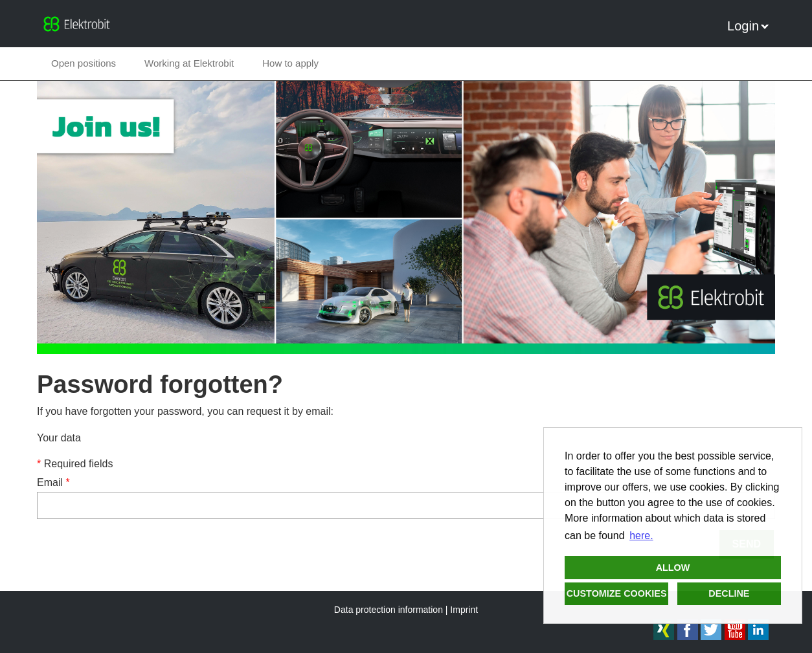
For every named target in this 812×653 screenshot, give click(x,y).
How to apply (290, 63)
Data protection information (389, 610)
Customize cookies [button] (617, 593)
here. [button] (641, 536)
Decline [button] (729, 593)
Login (748, 26)
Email (53, 482)
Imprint (464, 610)
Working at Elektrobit (189, 63)
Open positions (84, 63)
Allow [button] (673, 568)
